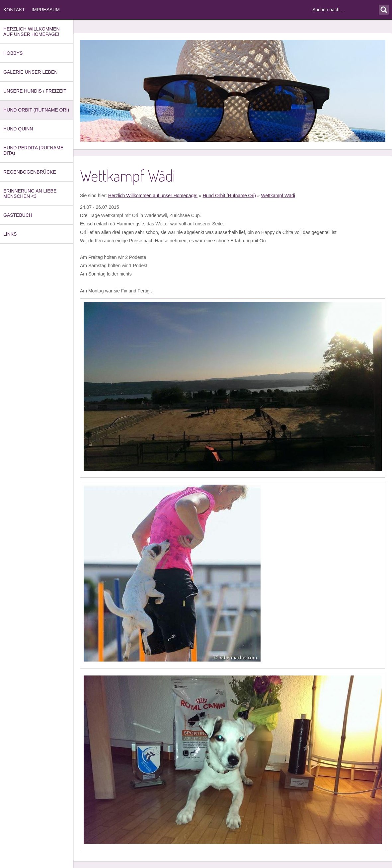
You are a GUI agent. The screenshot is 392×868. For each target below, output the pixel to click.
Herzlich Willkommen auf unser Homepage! (32, 32)
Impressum (46, 10)
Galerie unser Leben (30, 72)
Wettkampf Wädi (278, 196)
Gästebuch (18, 215)
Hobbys (13, 53)
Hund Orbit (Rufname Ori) (36, 110)
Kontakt (14, 10)
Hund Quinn (18, 129)
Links (10, 234)
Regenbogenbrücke (30, 172)
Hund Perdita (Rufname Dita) (33, 150)
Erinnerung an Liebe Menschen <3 (30, 194)
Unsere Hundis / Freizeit (35, 91)
